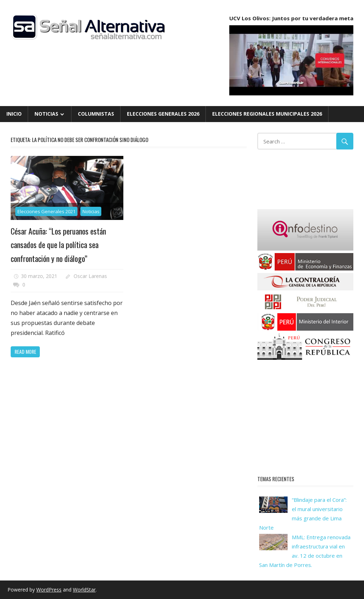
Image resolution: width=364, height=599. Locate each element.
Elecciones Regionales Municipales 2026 (267, 114)
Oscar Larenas (90, 276)
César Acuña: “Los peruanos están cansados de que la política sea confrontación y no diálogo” (58, 245)
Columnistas (96, 114)
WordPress (49, 590)
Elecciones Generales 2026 (163, 114)
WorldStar (84, 590)
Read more (25, 351)
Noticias (46, 114)
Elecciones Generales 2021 (46, 211)
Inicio (14, 114)
